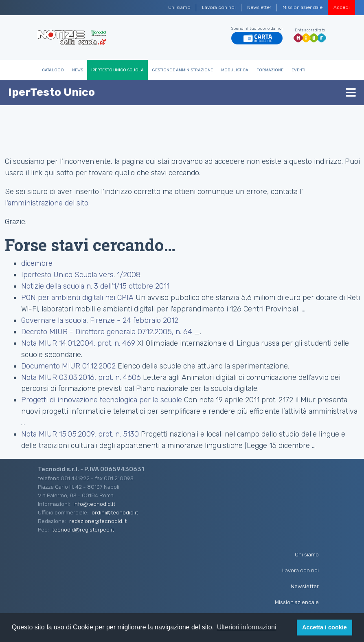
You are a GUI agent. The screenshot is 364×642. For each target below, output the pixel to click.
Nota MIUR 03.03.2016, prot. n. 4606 (81, 377)
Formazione (270, 70)
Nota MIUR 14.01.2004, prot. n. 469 (78, 343)
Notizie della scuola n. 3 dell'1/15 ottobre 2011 (95, 286)
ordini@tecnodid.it (115, 512)
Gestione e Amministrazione (182, 70)
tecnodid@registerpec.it (83, 529)
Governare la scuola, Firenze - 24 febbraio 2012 (100, 320)
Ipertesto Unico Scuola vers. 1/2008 (81, 275)
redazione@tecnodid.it (98, 521)
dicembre (37, 263)
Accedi (342, 7)
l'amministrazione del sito (47, 203)
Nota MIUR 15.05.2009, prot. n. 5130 (80, 434)
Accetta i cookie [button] (325, 627)
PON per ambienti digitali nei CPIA (77, 298)
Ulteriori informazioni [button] (247, 627)
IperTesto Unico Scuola (117, 70)
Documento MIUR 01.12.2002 (68, 366)
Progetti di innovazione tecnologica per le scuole (102, 400)
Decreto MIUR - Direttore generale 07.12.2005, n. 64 (107, 332)
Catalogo (53, 70)
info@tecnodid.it (94, 504)
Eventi (298, 70)
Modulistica (235, 70)
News (78, 70)
